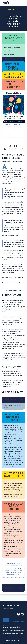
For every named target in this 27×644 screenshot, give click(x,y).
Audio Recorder (8, 608)
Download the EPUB (13, 135)
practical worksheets (10, 461)
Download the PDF (13, 131)
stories (16, 462)
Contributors (15, 605)
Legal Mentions (10, 640)
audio (16, 464)
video (5, 466)
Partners (6, 605)
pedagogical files (13, 459)
